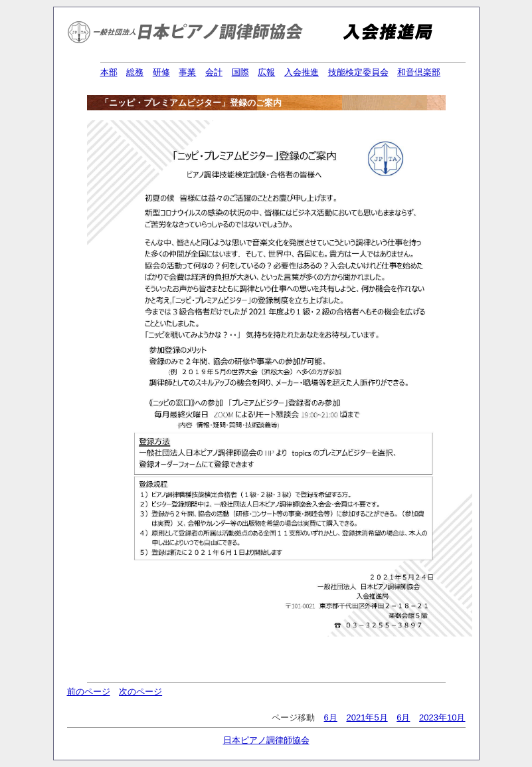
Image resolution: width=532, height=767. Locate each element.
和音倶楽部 (419, 72)
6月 (331, 717)
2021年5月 (367, 717)
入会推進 (302, 72)
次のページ (140, 692)
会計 (214, 72)
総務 (135, 72)
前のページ (89, 692)
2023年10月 (442, 717)
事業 (187, 72)
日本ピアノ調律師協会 (266, 740)
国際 (240, 72)
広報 (266, 72)
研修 (161, 72)
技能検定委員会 (358, 72)
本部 (109, 72)
